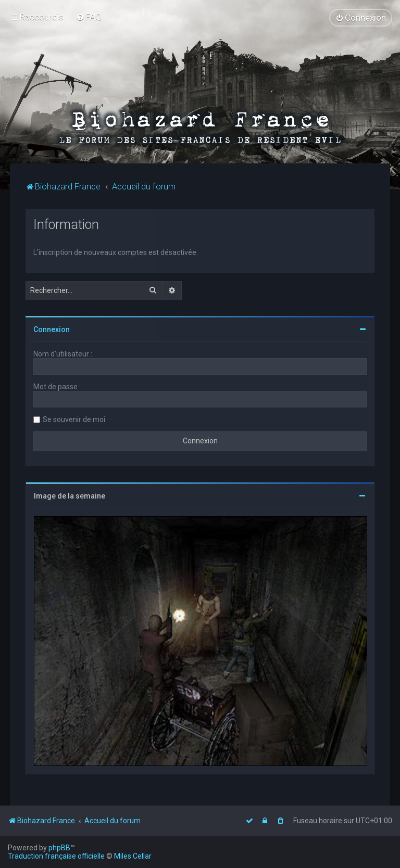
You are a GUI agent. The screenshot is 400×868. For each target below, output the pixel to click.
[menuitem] (89, 17)
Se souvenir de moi (74, 419)
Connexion (52, 329)
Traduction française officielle (56, 856)
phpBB (59, 848)
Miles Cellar (133, 856)
